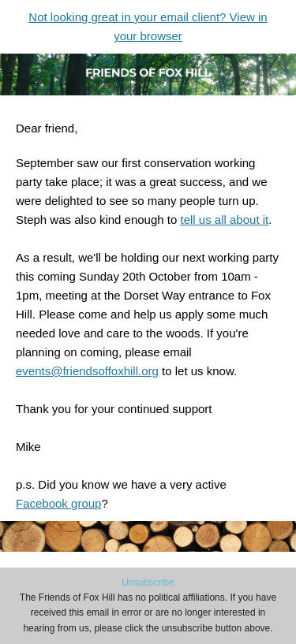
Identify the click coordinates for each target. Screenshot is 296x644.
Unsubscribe (148, 583)
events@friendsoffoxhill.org (87, 371)
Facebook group (58, 503)
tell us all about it (224, 220)
